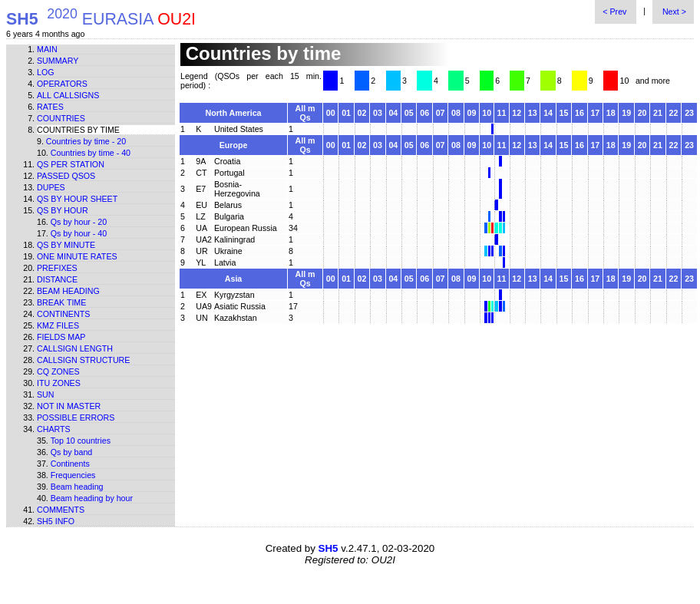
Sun (46, 394)
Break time (61, 302)
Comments (61, 510)
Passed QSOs (66, 176)
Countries (61, 118)
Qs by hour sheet (77, 199)
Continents (63, 314)
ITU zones (59, 383)
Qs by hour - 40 (79, 233)
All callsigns (68, 95)
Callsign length (75, 348)
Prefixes (57, 268)
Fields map (61, 337)
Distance (57, 279)
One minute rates (77, 256)
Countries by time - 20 (86, 141)
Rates (50, 107)
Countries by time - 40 (91, 153)
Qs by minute (66, 245)
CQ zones (58, 371)
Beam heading (68, 291)
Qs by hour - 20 (79, 222)
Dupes (51, 187)
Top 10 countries (81, 441)
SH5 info (56, 521)
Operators (62, 84)
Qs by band (72, 452)
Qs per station (71, 164)
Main (47, 49)
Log (46, 72)
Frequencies (73, 475)
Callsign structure (83, 360)
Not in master (69, 406)
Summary (58, 61)
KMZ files (58, 325)
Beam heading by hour (92, 498)
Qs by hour (63, 210)
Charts (54, 429)
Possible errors (76, 418)
